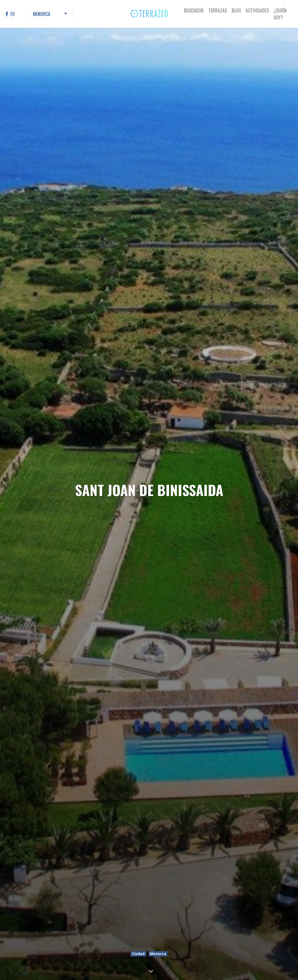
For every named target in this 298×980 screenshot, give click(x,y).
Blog (236, 10)
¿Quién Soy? (280, 14)
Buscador (194, 10)
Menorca (158, 954)
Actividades (257, 10)
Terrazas (218, 10)
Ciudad (138, 954)
